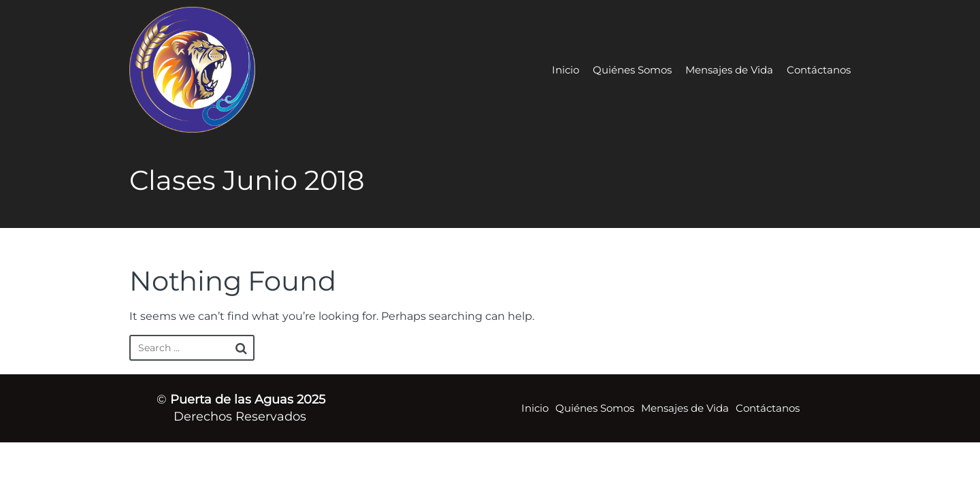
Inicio (566, 70)
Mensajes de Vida (729, 70)
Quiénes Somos (632, 70)
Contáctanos (819, 70)
